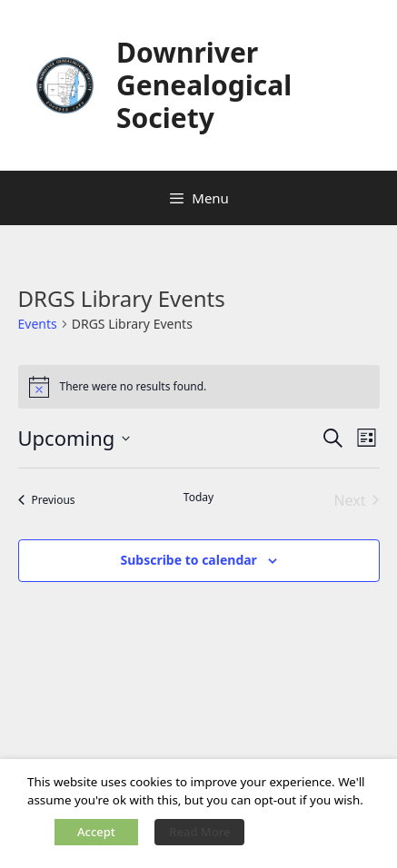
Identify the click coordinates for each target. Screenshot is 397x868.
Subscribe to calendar (188, 560)
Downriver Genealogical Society (204, 85)
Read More (199, 832)
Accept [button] (96, 832)
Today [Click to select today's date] (198, 498)
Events (38, 324)
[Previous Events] (47, 500)
